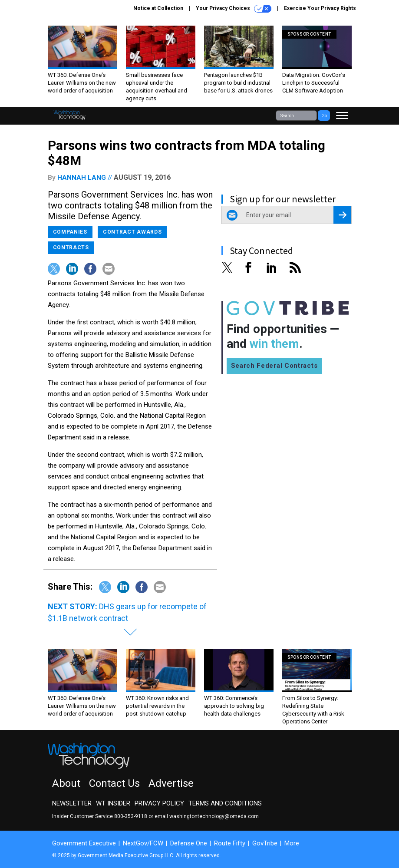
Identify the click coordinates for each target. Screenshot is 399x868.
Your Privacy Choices (234, 9)
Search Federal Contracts (274, 366)
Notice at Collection (158, 8)
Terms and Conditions (225, 803)
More (292, 843)
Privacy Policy (159, 803)
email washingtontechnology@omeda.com (207, 816)
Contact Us (114, 783)
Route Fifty (230, 843)
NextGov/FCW (143, 843)
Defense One (189, 843)
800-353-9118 (131, 816)
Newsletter (72, 803)
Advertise (171, 783)
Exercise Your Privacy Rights (320, 8)
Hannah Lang (82, 178)
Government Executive (84, 843)
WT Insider (113, 803)
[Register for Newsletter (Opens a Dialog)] (342, 215)
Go (324, 116)
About (66, 783)
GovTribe (265, 843)
